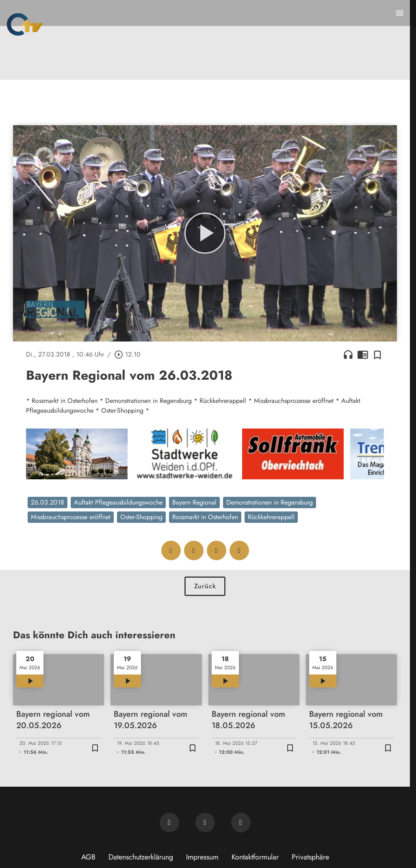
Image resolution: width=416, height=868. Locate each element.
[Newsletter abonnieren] (169, 822)
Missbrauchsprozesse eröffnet (71, 517)
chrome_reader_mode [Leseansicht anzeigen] (363, 355)
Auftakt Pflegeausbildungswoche (118, 502)
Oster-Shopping (141, 517)
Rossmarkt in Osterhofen (205, 517)
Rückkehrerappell (271, 517)
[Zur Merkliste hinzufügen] (377, 355)
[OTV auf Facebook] (205, 822)
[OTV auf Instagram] (241, 822)
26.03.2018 (48, 502)
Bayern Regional (194, 502)
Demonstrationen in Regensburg (270, 502)
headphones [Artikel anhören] (348, 355)
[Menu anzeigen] (400, 13)
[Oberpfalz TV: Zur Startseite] (25, 24)
